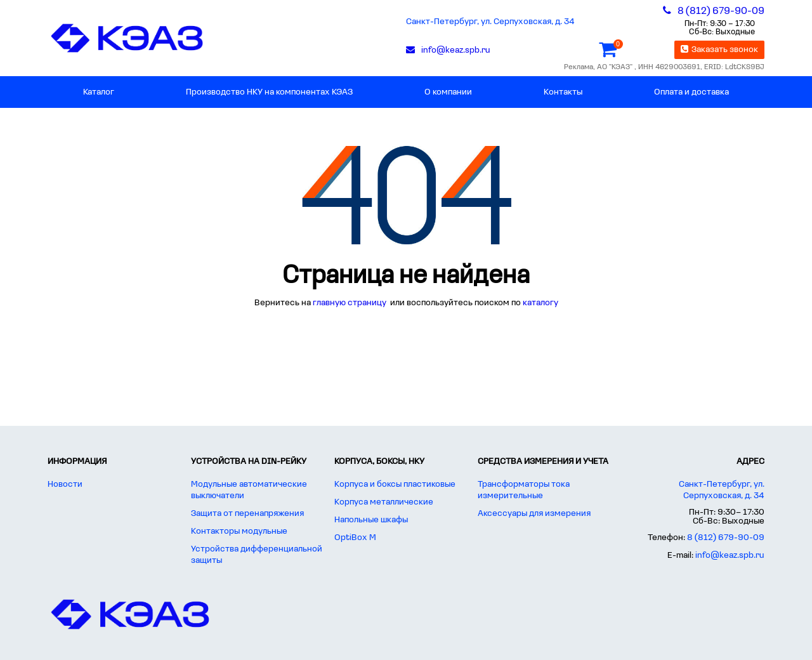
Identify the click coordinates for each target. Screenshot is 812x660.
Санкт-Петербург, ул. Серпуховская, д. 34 (490, 22)
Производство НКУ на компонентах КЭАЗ (269, 92)
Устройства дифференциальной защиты (257, 555)
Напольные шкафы (371, 520)
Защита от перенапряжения (247, 514)
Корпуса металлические (384, 502)
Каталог (99, 92)
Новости (65, 485)
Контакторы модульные (239, 531)
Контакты (563, 92)
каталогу (540, 303)
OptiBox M (355, 538)
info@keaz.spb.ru (730, 556)
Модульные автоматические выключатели (249, 490)
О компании (448, 92)
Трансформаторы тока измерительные (524, 490)
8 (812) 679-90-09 (726, 538)
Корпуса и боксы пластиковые (395, 485)
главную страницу (350, 303)
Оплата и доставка (691, 92)
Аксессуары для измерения (534, 514)
